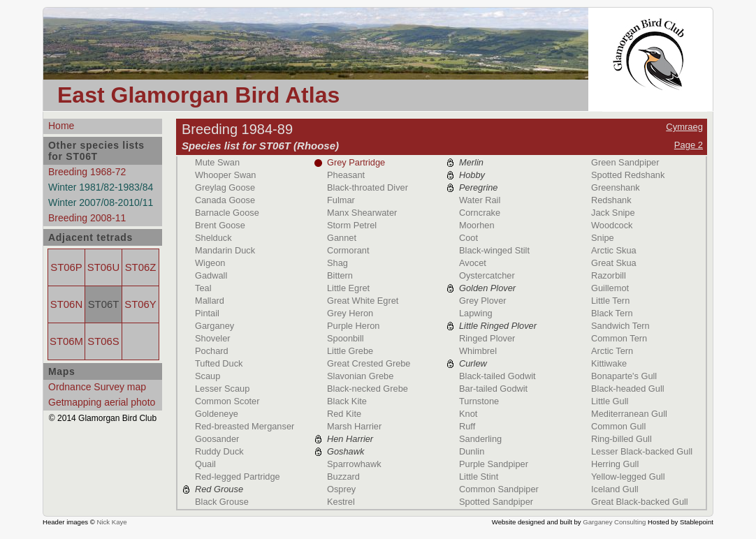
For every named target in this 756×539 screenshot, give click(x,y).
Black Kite (347, 401)
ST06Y (140, 304)
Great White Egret (363, 301)
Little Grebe (350, 351)
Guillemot (610, 288)
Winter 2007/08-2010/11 (101, 202)
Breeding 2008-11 (87, 218)
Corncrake (480, 213)
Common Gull (618, 426)
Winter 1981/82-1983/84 (101, 187)
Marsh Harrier (354, 426)
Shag (337, 263)
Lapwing (476, 313)
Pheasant (346, 175)
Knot (468, 414)
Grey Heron (350, 313)
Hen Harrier (350, 439)
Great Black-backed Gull (640, 502)
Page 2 (689, 145)
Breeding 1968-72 (87, 172)
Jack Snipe (613, 213)
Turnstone (479, 401)
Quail (205, 464)
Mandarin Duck (225, 250)
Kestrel (341, 502)
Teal (203, 288)
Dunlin (472, 451)
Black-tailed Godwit (497, 376)
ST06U (103, 267)
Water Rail (480, 200)
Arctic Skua (614, 250)
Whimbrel (478, 351)
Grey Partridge (356, 162)
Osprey (341, 489)
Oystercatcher (487, 275)
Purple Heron (353, 326)
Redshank (611, 200)
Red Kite (344, 414)
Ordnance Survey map (97, 387)
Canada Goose (225, 200)
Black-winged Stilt (494, 250)
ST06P (66, 267)
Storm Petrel (352, 225)
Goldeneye (217, 414)
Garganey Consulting (614, 522)
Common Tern (619, 338)
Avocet (473, 263)
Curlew (473, 363)
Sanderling (480, 439)
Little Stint (479, 477)
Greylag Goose (225, 187)
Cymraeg (684, 127)
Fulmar (341, 200)
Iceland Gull (615, 489)
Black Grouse (222, 502)
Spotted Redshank (628, 175)
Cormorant (348, 250)
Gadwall (211, 275)
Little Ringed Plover (498, 326)
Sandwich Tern (620, 326)
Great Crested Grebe (369, 363)
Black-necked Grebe (368, 389)
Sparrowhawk (354, 464)
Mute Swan (217, 162)
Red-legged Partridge (238, 477)
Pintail (207, 313)
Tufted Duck (219, 363)
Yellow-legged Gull (628, 477)
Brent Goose (220, 225)
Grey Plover (483, 301)
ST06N (66, 304)
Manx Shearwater (362, 213)
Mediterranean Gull (629, 414)
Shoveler (213, 338)
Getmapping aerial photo (102, 402)
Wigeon (210, 263)
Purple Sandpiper (494, 464)
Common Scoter (227, 401)
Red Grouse (219, 489)
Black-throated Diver (368, 187)
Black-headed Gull (628, 389)
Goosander (217, 439)
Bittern (340, 275)
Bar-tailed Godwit (493, 389)
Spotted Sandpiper (496, 502)
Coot (468, 238)
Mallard (210, 301)
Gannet (342, 238)
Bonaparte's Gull (624, 376)
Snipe (603, 238)
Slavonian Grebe (360, 376)
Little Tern (610, 301)
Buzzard (343, 477)
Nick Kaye (111, 522)
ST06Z (141, 267)
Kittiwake (609, 363)
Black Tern (612, 313)
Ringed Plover (487, 338)
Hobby (472, 175)
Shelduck (213, 238)
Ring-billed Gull (621, 439)
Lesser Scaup (222, 389)
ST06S (103, 341)
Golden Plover (487, 288)
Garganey (215, 326)
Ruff (467, 426)
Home (61, 126)
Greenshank (616, 187)
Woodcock (612, 225)
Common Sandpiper (499, 489)
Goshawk (346, 451)
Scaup (208, 376)
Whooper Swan (226, 175)
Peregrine (479, 187)
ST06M (66, 341)
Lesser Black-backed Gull (642, 451)
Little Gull (610, 401)
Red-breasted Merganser (245, 426)
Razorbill (609, 275)
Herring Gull (615, 464)
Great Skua (614, 263)
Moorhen (477, 225)
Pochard (212, 351)
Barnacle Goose (227, 213)
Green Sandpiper (625, 162)
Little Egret (348, 288)
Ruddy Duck (219, 451)
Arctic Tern (612, 351)
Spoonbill (346, 338)
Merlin (471, 162)
